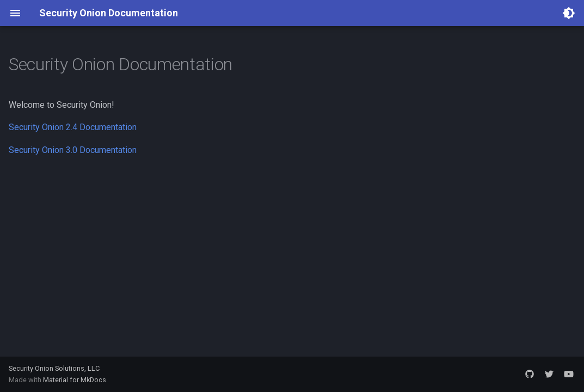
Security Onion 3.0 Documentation (73, 150)
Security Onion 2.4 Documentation (73, 127)
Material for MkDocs (75, 380)
